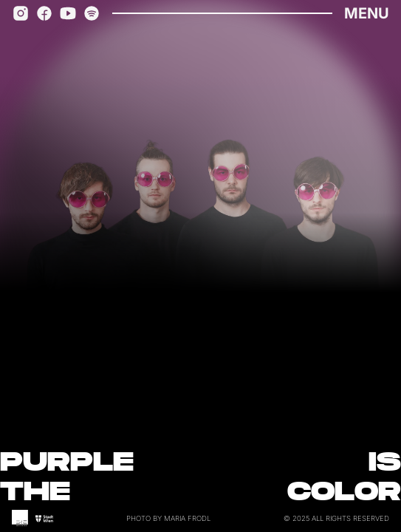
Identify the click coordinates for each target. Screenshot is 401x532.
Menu (367, 13)
